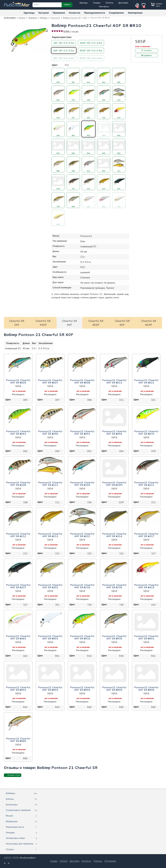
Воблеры (44, 18)
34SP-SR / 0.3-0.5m (91, 43)
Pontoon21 (55, 18)
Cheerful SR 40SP (96, 323)
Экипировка (135, 13)
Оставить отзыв (14, 775)
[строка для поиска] (47, 5)
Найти (67, 4)
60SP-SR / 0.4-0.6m (91, 58)
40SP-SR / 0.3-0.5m (91, 50)
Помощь (98, 861)
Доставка (123, 3)
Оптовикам (110, 861)
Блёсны (21, 799)
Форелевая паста (21, 827)
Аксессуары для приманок (21, 844)
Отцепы (21, 849)
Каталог (22, 18)
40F (85, 18)
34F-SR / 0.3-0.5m (64, 43)
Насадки (21, 833)
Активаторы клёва (21, 838)
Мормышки (21, 822)
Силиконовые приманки (21, 810)
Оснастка (75, 13)
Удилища (29, 13)
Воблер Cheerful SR (72, 18)
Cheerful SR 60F (122, 323)
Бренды (84, 3)
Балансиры (21, 805)
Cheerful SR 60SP (149, 323)
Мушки (21, 816)
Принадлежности (94, 13)
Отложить (148, 50)
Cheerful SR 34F (17, 323)
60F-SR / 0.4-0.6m (64, 58)
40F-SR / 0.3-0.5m (64, 50)
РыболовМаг (10, 18)
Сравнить (148, 55)
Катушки (44, 13)
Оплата (109, 3)
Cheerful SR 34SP (43, 323)
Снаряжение (116, 13)
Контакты (104, 6)
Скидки (97, 3)
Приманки (59, 13)
